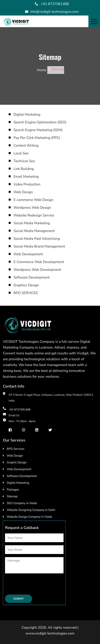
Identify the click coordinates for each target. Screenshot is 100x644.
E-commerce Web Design (33, 200)
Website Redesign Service (34, 215)
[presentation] (34, 584)
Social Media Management (34, 231)
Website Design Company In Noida (29, 517)
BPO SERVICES (26, 293)
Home (42, 70)
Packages (13, 490)
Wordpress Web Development (37, 270)
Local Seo (21, 153)
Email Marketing (26, 177)
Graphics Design (26, 285)
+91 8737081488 (55, 4)
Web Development (28, 254)
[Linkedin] (37, 430)
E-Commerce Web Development (39, 262)
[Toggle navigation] (94, 21)
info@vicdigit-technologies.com (54, 12)
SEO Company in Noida (22, 503)
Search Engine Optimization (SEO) (40, 122)
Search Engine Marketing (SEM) (38, 130)
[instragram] (24, 430)
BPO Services (16, 449)
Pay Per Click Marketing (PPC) (37, 138)
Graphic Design (17, 462)
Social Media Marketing (32, 223)
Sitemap (12, 496)
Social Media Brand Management (39, 246)
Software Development (32, 277)
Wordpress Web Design (32, 208)
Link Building (24, 169)
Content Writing (26, 145)
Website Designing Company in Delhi (31, 510)
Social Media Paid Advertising (37, 239)
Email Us (14, 415)
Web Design (23, 192)
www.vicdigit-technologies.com (50, 633)
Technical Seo (24, 161)
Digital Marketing (27, 114)
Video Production (27, 184)
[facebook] (10, 430)
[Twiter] (50, 430)
